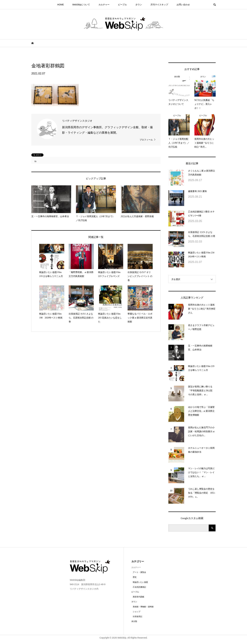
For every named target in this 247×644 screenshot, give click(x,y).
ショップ (137, 612)
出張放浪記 (138, 616)
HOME (60, 5)
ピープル (122, 5)
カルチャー (104, 5)
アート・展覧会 (139, 572)
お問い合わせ (183, 5)
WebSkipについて (81, 5)
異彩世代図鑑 (138, 597)
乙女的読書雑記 (139, 587)
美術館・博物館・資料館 (143, 607)
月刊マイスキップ (159, 5)
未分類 (134, 621)
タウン (139, 5)
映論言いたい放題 (140, 582)
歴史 (135, 577)
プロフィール (146, 140)
